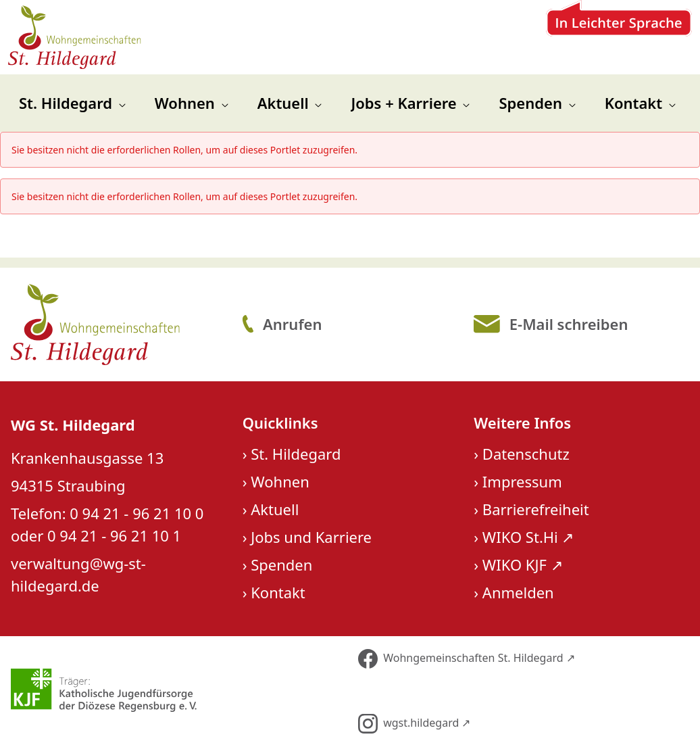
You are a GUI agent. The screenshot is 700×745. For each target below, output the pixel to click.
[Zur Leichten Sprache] (616, 38)
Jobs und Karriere (311, 537)
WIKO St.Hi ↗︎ (528, 537)
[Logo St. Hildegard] (117, 326)
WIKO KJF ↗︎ (523, 565)
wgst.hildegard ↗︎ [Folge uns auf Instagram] (414, 725)
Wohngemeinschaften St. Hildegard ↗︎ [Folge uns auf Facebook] (467, 660)
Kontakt (278, 593)
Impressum (522, 482)
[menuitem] (72, 104)
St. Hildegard (296, 454)
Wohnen (280, 482)
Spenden (281, 565)
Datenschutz (526, 454)
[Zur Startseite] (77, 38)
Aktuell (275, 510)
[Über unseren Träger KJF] (175, 691)
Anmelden (518, 593)
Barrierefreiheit (536, 510)
